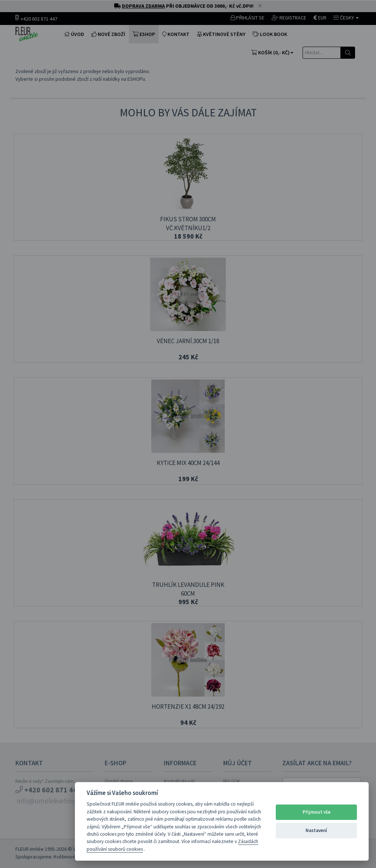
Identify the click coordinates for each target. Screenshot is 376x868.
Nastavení (316, 830)
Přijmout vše (317, 812)
